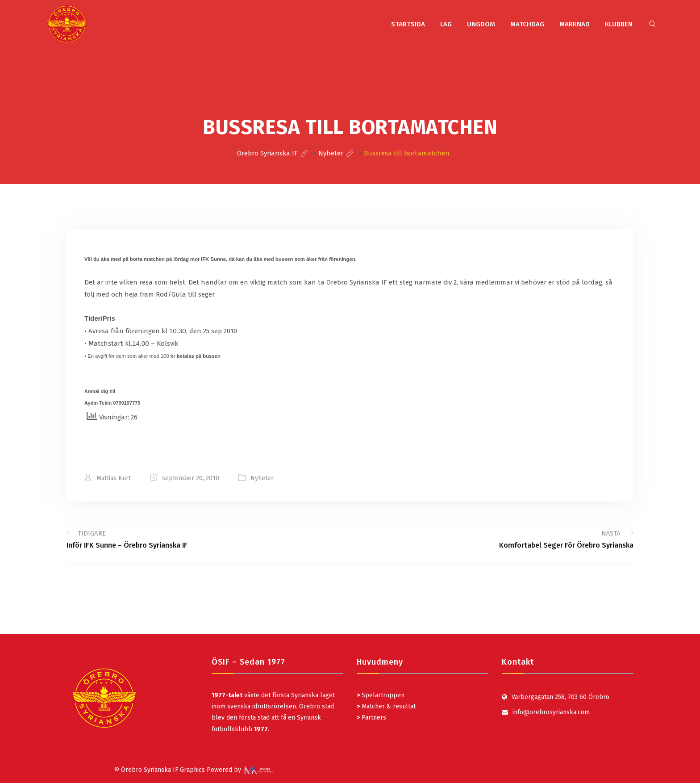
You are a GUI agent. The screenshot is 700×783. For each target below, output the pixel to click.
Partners (371, 718)
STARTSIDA (408, 24)
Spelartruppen (382, 695)
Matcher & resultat (386, 706)
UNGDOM (481, 24)
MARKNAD (575, 24)
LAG (446, 24)
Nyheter (262, 478)
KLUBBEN (619, 24)
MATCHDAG (527, 24)
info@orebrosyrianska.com (551, 712)
